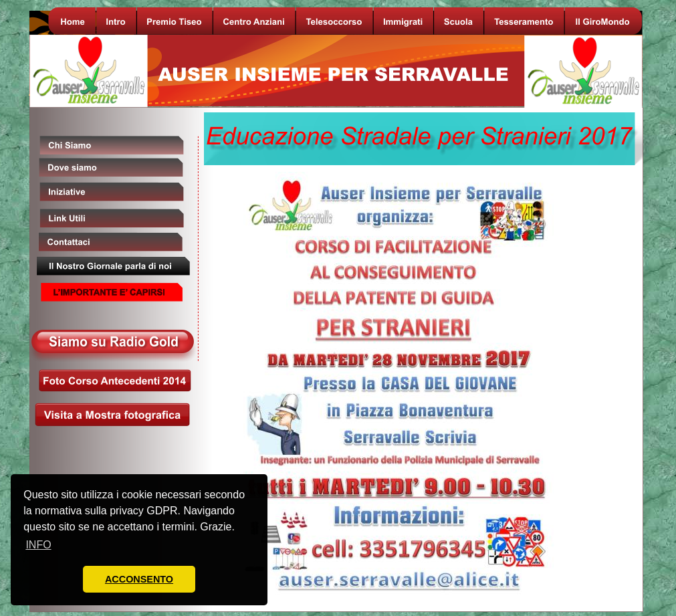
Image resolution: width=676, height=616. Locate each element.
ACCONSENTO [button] (139, 579)
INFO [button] (38, 545)
